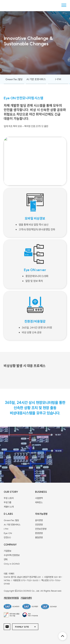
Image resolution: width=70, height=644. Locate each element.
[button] (27, 627)
